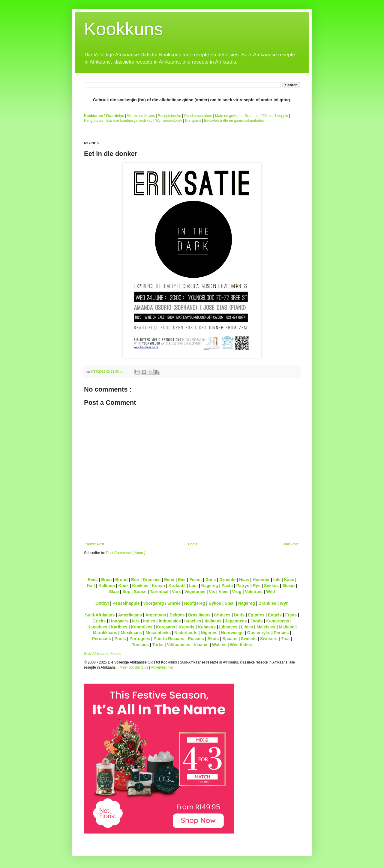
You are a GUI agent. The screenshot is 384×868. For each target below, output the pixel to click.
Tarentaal (159, 592)
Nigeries (209, 633)
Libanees (228, 627)
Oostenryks (259, 633)
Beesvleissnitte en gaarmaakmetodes (234, 121)
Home (193, 544)
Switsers (269, 639)
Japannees (236, 621)
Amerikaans (130, 615)
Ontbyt (102, 603)
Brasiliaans (199, 615)
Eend (169, 580)
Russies (196, 639)
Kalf (91, 586)
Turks (158, 645)
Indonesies (170, 621)
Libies (247, 627)
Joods (256, 621)
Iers (136, 621)
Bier (135, 580)
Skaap (288, 586)
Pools (120, 639)
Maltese (286, 627)
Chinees (222, 615)
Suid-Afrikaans (100, 615)
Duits (239, 615)
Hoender (261, 580)
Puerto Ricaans (169, 639)
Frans (291, 615)
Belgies (177, 615)
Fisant (195, 580)
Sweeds (249, 639)
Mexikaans (131, 633)
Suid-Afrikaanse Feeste (103, 654)
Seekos (271, 586)
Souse (140, 592)
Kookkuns (124, 29)
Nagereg (210, 586)
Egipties (256, 615)
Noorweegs (232, 633)
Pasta (227, 586)
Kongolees (142, 627)
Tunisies (140, 645)
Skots (213, 639)
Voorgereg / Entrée (162, 603)
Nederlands (186, 633)
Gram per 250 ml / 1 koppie (266, 116)
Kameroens (277, 621)
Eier (182, 580)
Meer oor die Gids (134, 667)
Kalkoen (107, 586)
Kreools (187, 627)
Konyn (158, 586)
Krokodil (177, 586)
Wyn (284, 603)
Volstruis (254, 592)
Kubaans (207, 627)
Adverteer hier (162, 667)
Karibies (119, 627)
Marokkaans (105, 633)
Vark (176, 592)
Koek (124, 586)
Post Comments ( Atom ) (126, 553)
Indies (149, 621)
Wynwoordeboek (169, 121)
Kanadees (97, 627)
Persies (281, 633)
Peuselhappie (126, 603)
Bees (93, 580)
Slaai (114, 592)
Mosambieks (158, 633)
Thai (285, 639)
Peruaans (102, 639)
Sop (126, 592)
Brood (121, 580)
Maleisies (266, 627)
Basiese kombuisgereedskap (129, 121)
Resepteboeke (169, 116)
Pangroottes (94, 121)
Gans (211, 580)
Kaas (289, 580)
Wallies (219, 645)
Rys (256, 586)
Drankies (152, 580)
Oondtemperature (198, 116)
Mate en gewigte (228, 116)
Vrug (237, 592)
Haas (244, 580)
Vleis (224, 592)
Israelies (193, 621)
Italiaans (213, 621)
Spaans (230, 639)
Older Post (290, 544)
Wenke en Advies (141, 116)
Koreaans (166, 627)
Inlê (277, 580)
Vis (212, 592)
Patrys (243, 586)
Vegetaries (195, 592)
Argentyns (156, 615)
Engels (275, 615)
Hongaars (119, 621)
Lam (193, 586)
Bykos (215, 603)
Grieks (99, 621)
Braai (106, 580)
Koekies (140, 586)
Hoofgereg (194, 603)
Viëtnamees (178, 645)
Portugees (140, 639)
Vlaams (201, 645)
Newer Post (95, 544)
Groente (227, 580)
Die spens (193, 121)
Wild (271, 592)
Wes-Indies (241, 645)
